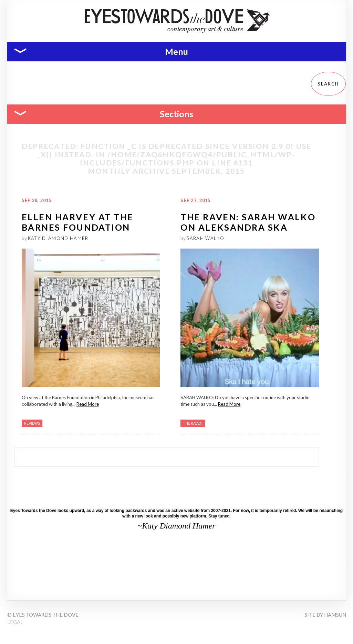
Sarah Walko (205, 238)
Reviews (32, 423)
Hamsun (335, 615)
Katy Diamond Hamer (58, 238)
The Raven (193, 423)
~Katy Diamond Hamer (176, 526)
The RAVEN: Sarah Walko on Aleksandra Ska (248, 222)
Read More (88, 404)
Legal (15, 622)
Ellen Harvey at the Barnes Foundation (78, 222)
